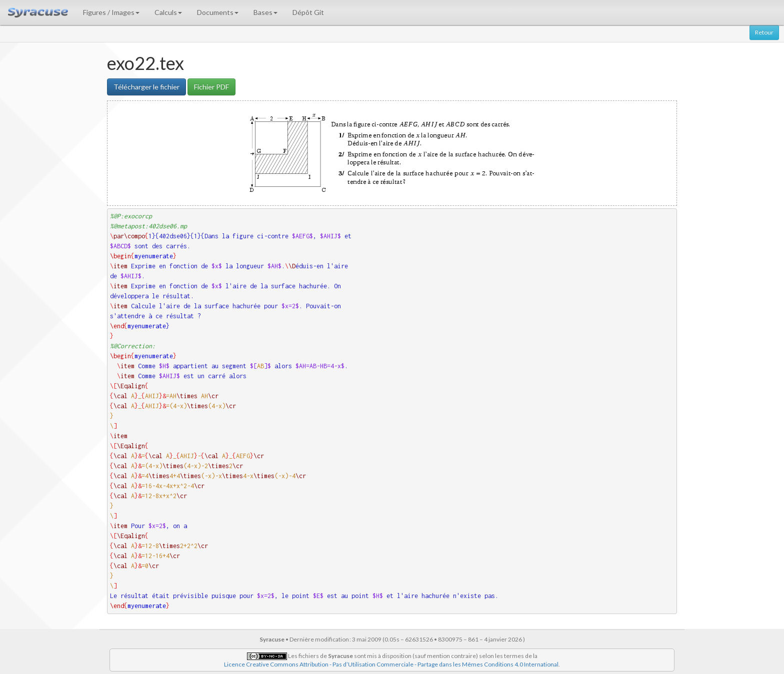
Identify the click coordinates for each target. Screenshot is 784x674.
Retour (764, 32)
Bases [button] (265, 12)
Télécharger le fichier (146, 87)
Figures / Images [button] (111, 12)
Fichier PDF (211, 87)
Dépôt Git (308, 12)
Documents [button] (218, 12)
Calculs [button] (168, 12)
